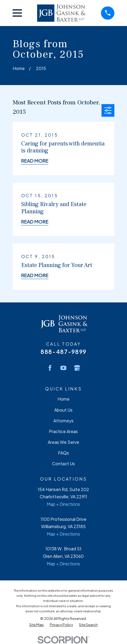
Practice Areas (63, 431)
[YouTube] (63, 368)
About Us (63, 410)
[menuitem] (37, 625)
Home (63, 399)
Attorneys (63, 421)
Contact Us (63, 464)
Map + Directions (63, 504)
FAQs (63, 453)
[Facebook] (50, 368)
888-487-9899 (63, 352)
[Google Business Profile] (77, 368)
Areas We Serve (63, 442)
